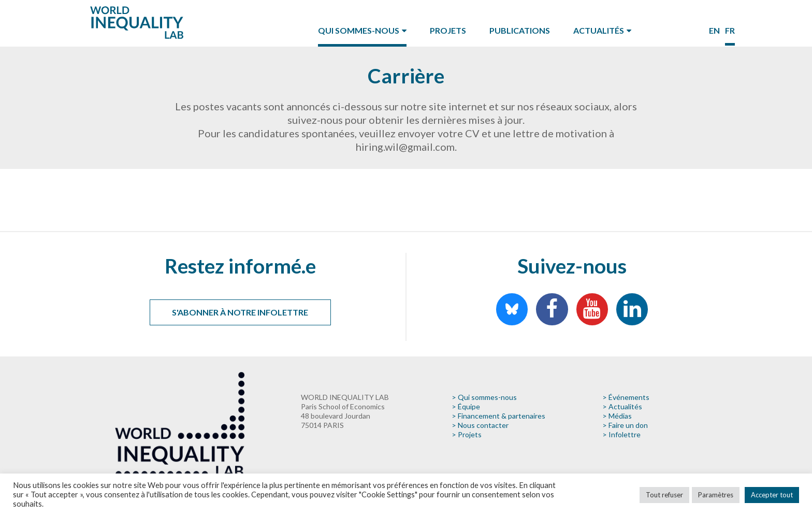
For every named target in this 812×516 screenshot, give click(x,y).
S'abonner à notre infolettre (240, 312)
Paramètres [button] (716, 495)
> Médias (617, 416)
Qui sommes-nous (359, 30)
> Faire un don (625, 425)
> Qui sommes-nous (484, 397)
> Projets (467, 434)
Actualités (599, 30)
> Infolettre (621, 434)
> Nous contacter (480, 425)
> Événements (626, 397)
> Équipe (466, 406)
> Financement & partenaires (498, 416)
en (714, 30)
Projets (448, 30)
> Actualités (622, 406)
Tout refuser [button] (664, 495)
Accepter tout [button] (772, 495)
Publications (520, 30)
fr (730, 30)
